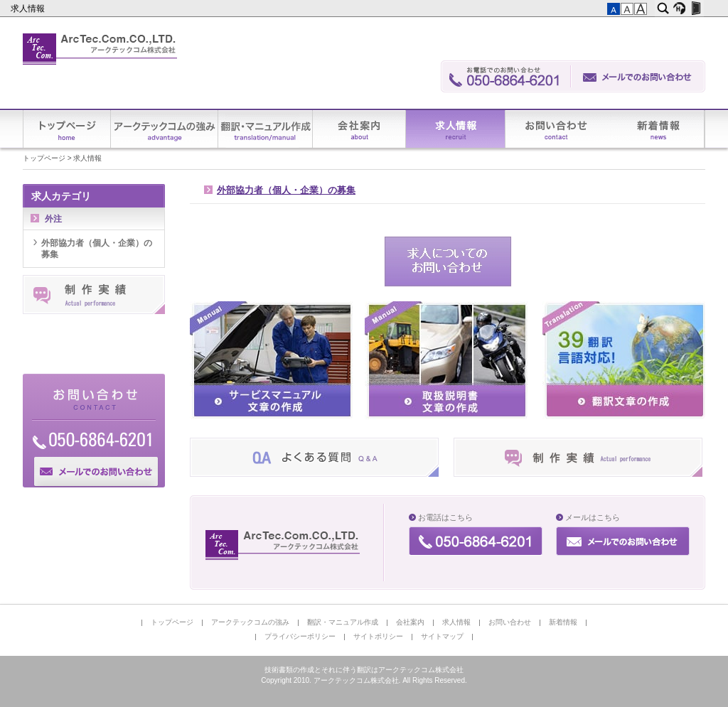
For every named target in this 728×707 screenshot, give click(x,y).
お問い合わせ (558, 129)
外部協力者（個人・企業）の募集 (286, 190)
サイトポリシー (378, 636)
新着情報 (658, 129)
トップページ (67, 129)
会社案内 (359, 129)
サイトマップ (442, 636)
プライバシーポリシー (300, 636)
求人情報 (29, 9)
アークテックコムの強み (165, 129)
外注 (53, 219)
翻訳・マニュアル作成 (266, 129)
